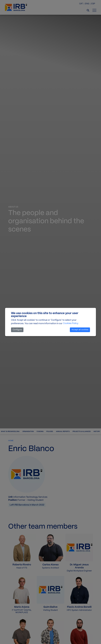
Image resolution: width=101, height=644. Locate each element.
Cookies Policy (71, 323)
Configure (17, 330)
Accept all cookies (80, 330)
